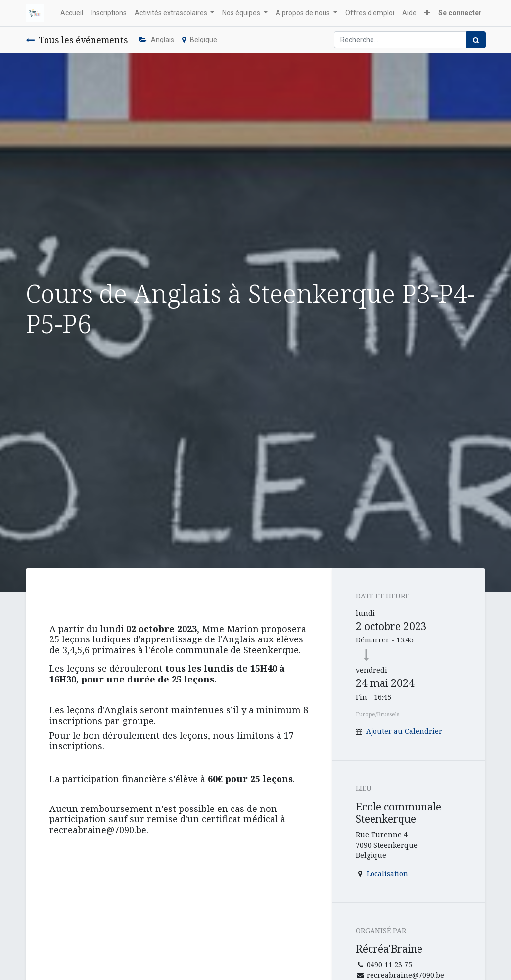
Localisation (387, 873)
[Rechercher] (476, 40)
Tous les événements (77, 40)
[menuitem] (72, 13)
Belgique (200, 40)
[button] (427, 13)
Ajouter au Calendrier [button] (404, 731)
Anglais (157, 40)
